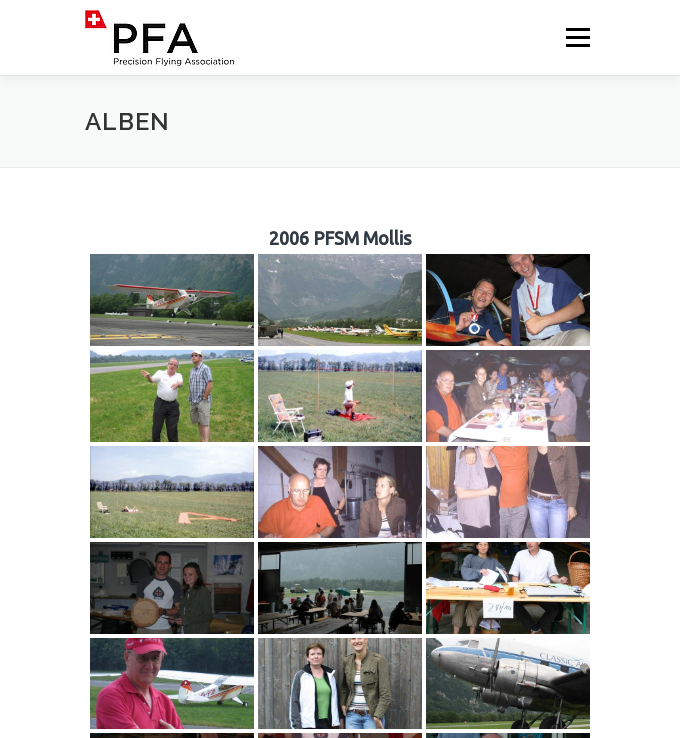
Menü (576, 37)
